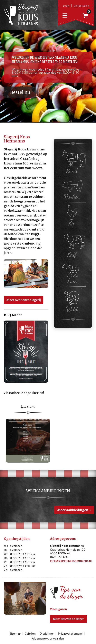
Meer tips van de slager (68, 619)
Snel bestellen (81, 6)
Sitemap (15, 634)
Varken (73, 189)
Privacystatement (70, 634)
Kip (72, 216)
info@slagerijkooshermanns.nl (71, 561)
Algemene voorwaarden (48, 639)
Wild (72, 300)
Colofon (30, 634)
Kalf (73, 244)
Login (66, 6)
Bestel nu (20, 92)
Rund (73, 162)
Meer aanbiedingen (73, 510)
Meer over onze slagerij (24, 300)
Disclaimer (47, 634)
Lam (72, 273)
